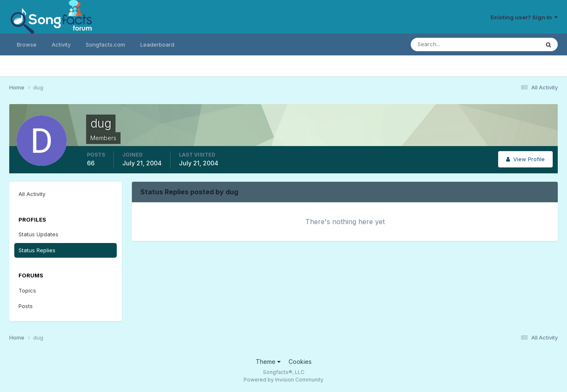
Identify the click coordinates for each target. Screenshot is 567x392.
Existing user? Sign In (524, 17)
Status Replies (37, 250)
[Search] (448, 44)
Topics (27, 290)
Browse (27, 44)
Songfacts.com (105, 44)
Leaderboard (157, 44)
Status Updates (38, 234)
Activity (61, 44)
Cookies (300, 362)
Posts (26, 306)
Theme (268, 362)
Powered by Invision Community (283, 380)
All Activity (32, 194)
